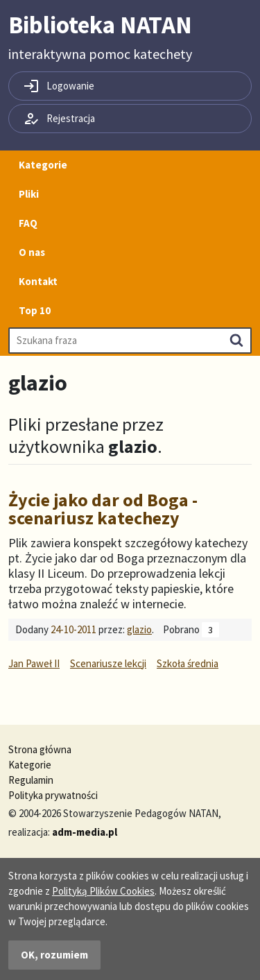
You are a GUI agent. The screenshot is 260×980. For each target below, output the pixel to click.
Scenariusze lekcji (108, 663)
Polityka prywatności (53, 795)
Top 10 (35, 310)
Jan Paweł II (34, 663)
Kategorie (43, 165)
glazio (139, 629)
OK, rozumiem (54, 955)
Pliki (29, 194)
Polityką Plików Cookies (103, 891)
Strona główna (40, 749)
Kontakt (38, 281)
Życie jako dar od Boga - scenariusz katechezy (103, 509)
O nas (32, 252)
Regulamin (31, 780)
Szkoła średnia (188, 663)
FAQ (28, 223)
